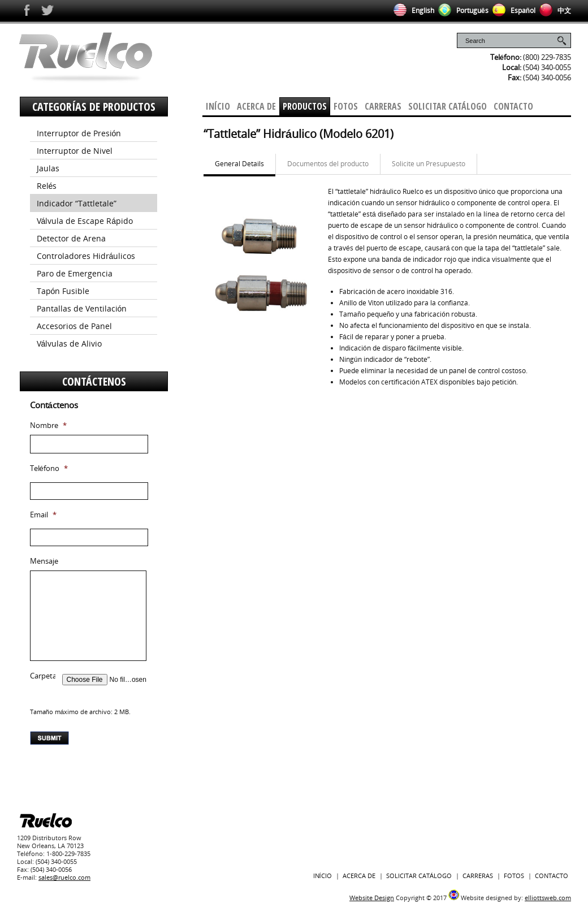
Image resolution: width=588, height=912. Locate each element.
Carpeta (43, 676)
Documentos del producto (328, 164)
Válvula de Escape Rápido (85, 221)
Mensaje (44, 561)
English (412, 10)
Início (218, 106)
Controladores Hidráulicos (86, 256)
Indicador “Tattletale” (77, 203)
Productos (305, 106)
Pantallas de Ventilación (82, 308)
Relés (47, 186)
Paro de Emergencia (75, 273)
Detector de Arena (71, 238)
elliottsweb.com (548, 898)
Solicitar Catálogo (448, 106)
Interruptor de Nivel (75, 151)
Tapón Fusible (63, 291)
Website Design (372, 898)
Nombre (48, 425)
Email (43, 515)
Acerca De (256, 106)
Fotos (346, 106)
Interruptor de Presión (79, 133)
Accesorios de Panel (74, 326)
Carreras (383, 106)
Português (461, 10)
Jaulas (48, 168)
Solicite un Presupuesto (429, 164)
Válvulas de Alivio (70, 343)
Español (512, 10)
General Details (239, 164)
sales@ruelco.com (64, 877)
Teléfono (49, 468)
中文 (553, 10)
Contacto (513, 106)
